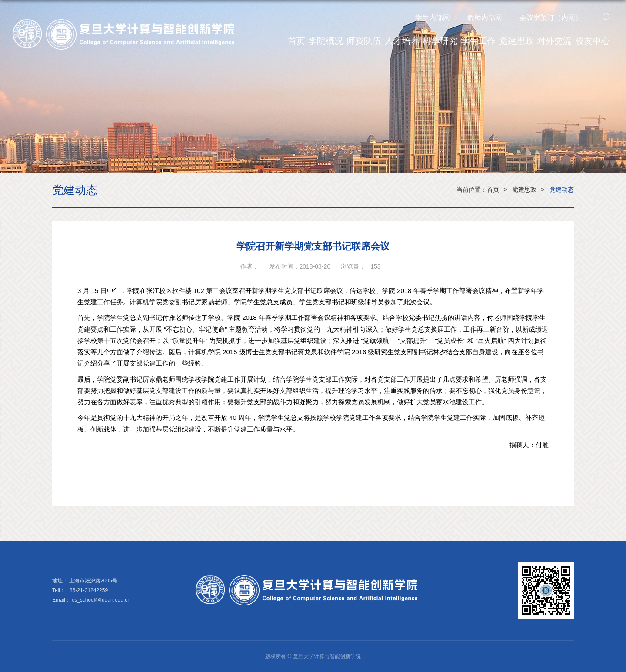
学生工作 (478, 41)
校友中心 (593, 41)
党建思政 (516, 41)
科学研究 (440, 41)
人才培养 (402, 41)
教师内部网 (485, 18)
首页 (296, 41)
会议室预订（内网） (551, 18)
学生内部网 (433, 18)
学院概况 (326, 41)
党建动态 (562, 190)
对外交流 (554, 41)
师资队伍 (364, 41)
